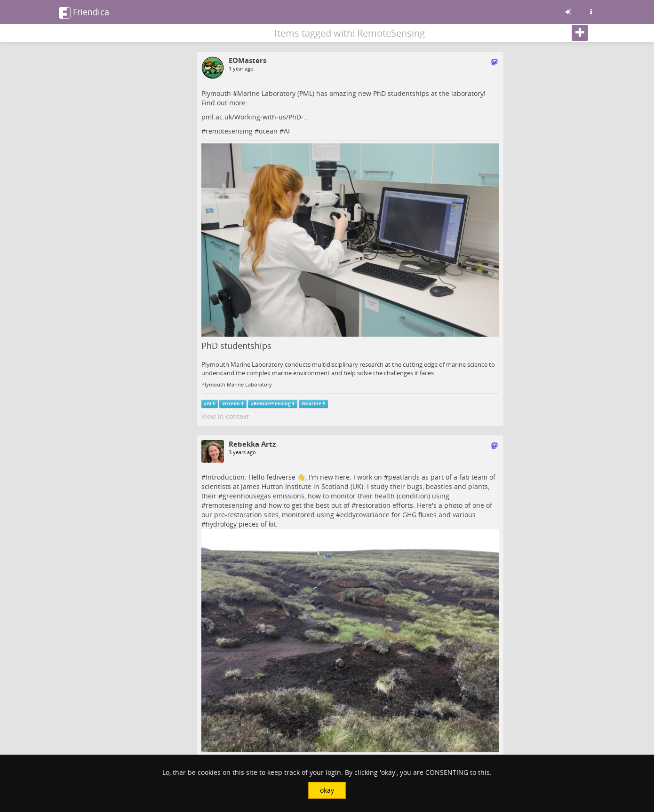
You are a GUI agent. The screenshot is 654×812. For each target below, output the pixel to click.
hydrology (221, 524)
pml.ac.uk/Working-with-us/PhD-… (255, 117)
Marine (248, 93)
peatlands (404, 477)
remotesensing (229, 131)
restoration (373, 505)
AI (287, 131)
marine (313, 404)
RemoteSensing (272, 404)
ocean (268, 131)
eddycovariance (365, 515)
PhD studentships (236, 346)
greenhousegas (247, 496)
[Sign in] (568, 12)
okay (327, 790)
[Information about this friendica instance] (591, 12)
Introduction (225, 477)
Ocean (232, 404)
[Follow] (580, 33)
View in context (225, 416)
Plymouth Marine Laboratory (237, 385)
